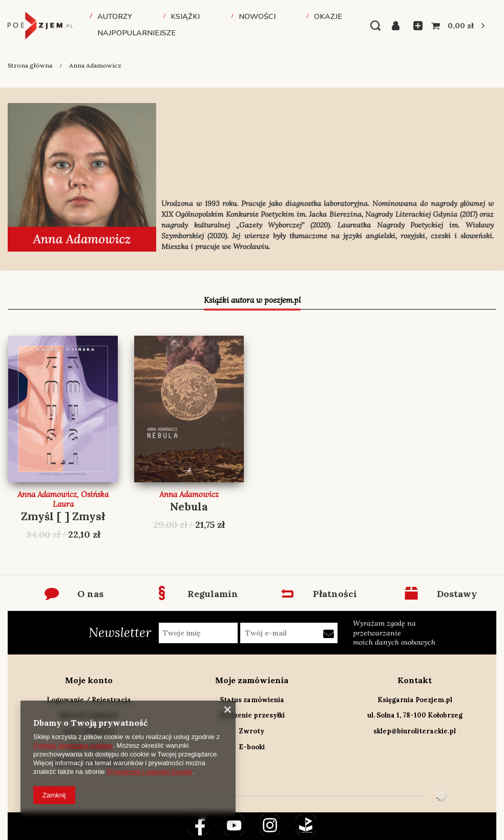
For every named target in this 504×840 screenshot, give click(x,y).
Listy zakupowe (415, 26)
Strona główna (30, 65)
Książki (185, 16)
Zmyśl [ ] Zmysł (63, 516)
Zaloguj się (399, 26)
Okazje (328, 16)
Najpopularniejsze (136, 33)
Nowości (257, 16)
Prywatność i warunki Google (150, 772)
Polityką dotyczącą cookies (73, 745)
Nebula (189, 507)
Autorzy (115, 16)
